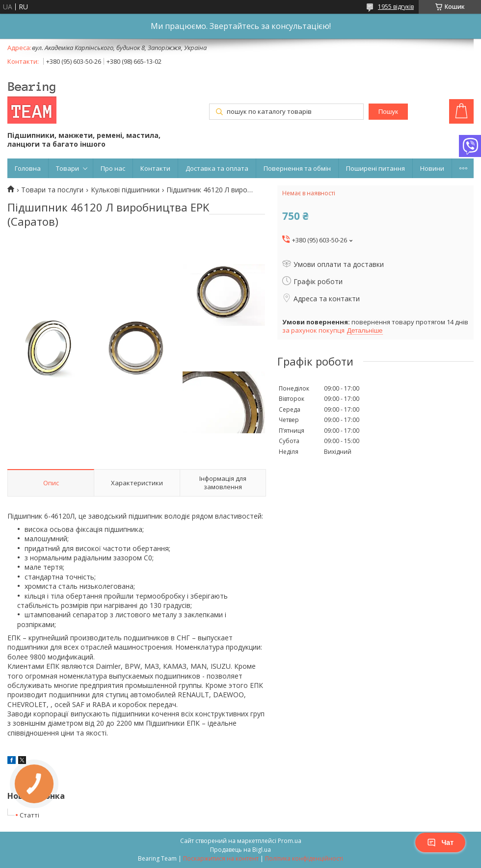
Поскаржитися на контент (221, 858)
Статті (29, 815)
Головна (28, 168)
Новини (432, 168)
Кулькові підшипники (125, 190)
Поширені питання (375, 168)
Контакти (155, 168)
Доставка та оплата (217, 168)
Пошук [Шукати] (388, 112)
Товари (67, 168)
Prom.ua (290, 841)
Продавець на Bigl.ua (240, 850)
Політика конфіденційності (304, 858)
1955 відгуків (396, 7)
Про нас (113, 168)
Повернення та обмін (297, 168)
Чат (440, 842)
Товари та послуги (52, 190)
